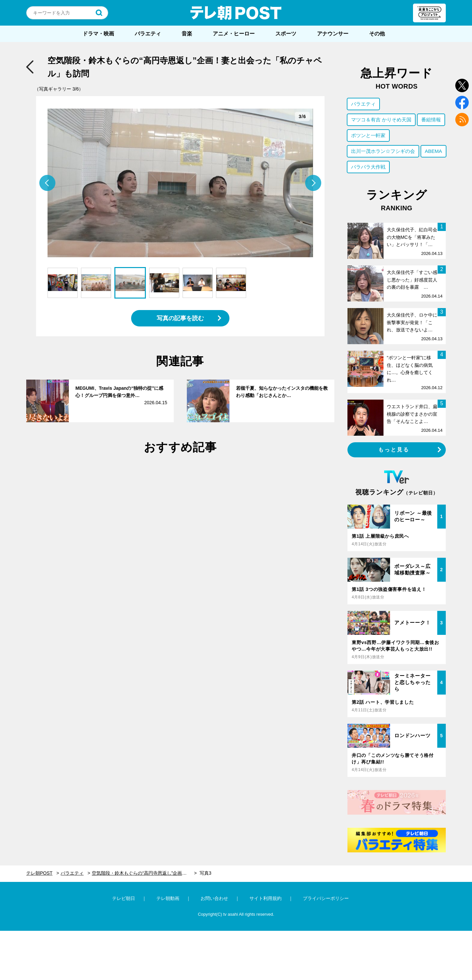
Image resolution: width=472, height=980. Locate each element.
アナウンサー (333, 34)
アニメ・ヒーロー (234, 34)
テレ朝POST (236, 13)
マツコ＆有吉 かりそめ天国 (381, 120)
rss (462, 120)
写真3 (206, 873)
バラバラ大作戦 (368, 167)
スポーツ (286, 34)
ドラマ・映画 (98, 34)
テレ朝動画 (168, 898)
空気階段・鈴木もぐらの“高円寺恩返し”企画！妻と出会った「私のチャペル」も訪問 (144, 873)
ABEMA (433, 151)
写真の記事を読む (180, 318)
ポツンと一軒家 (368, 135)
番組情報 (431, 120)
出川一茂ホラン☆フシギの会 (383, 151)
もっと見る (394, 450)
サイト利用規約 (265, 898)
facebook (462, 103)
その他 (377, 34)
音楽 (187, 34)
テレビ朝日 (124, 898)
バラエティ (148, 34)
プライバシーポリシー (326, 898)
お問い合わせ (214, 898)
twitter (462, 85)
